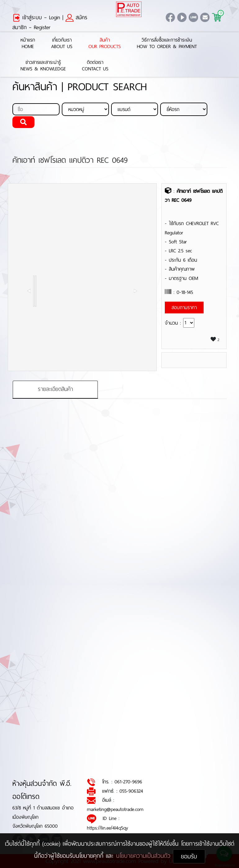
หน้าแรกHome (28, 43)
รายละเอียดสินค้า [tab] (55, 389)
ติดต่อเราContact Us (95, 66)
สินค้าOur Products (105, 43)
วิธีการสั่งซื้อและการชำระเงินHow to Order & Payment (167, 43)
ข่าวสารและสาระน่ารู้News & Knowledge (43, 66)
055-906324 (131, 791)
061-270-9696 (128, 782)
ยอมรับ (189, 856)
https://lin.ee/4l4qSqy (108, 828)
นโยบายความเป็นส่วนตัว (144, 856)
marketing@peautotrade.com (115, 809)
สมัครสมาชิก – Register (50, 22)
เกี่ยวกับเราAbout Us (62, 43)
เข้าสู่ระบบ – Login (36, 17)
